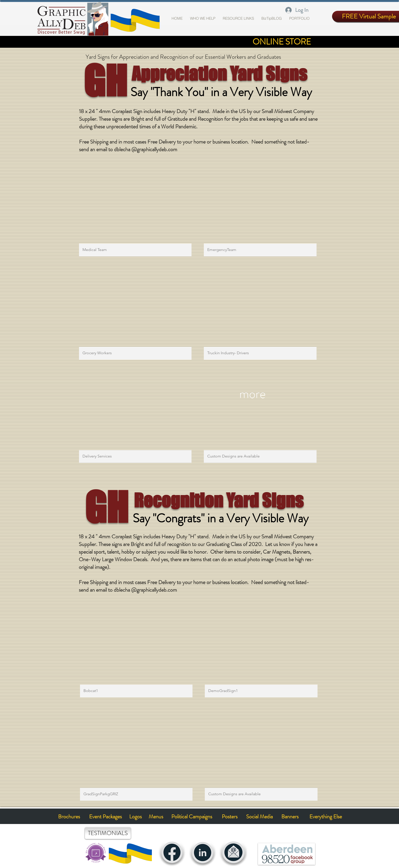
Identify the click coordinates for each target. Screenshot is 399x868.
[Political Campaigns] (192, 817)
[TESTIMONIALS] (108, 833)
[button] (299, 18)
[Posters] (230, 817)
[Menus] (156, 817)
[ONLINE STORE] (282, 42)
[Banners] (290, 817)
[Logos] (136, 817)
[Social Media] (260, 817)
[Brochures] (69, 817)
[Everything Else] (326, 817)
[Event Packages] (106, 817)
